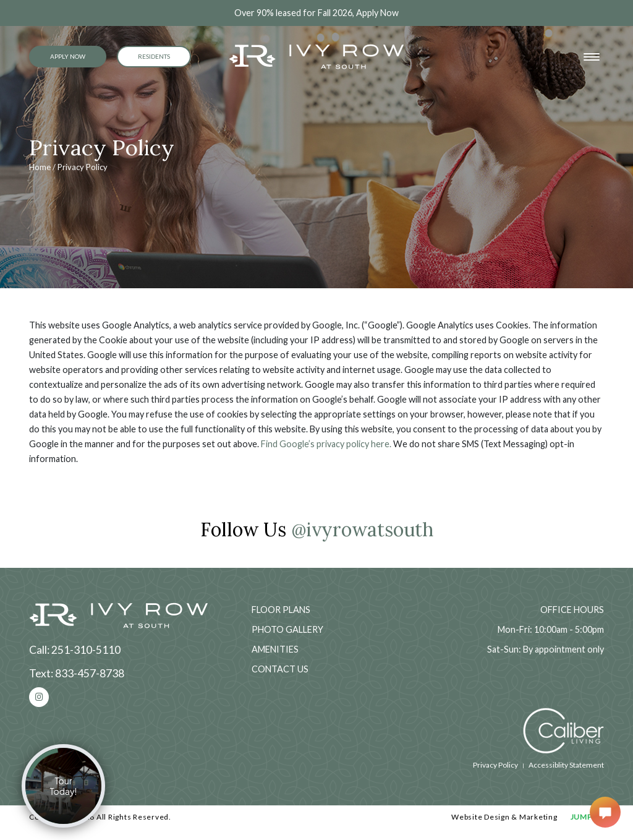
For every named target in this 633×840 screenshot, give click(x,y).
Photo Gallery (287, 629)
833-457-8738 (90, 673)
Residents (154, 56)
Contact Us (280, 669)
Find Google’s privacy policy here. (326, 444)
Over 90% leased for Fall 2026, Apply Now (316, 13)
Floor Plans (281, 610)
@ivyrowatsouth (362, 529)
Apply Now (68, 56)
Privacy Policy (495, 765)
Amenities (275, 649)
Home (40, 167)
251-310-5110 (86, 650)
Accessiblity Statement (566, 765)
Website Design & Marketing (504, 817)
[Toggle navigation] (592, 57)
